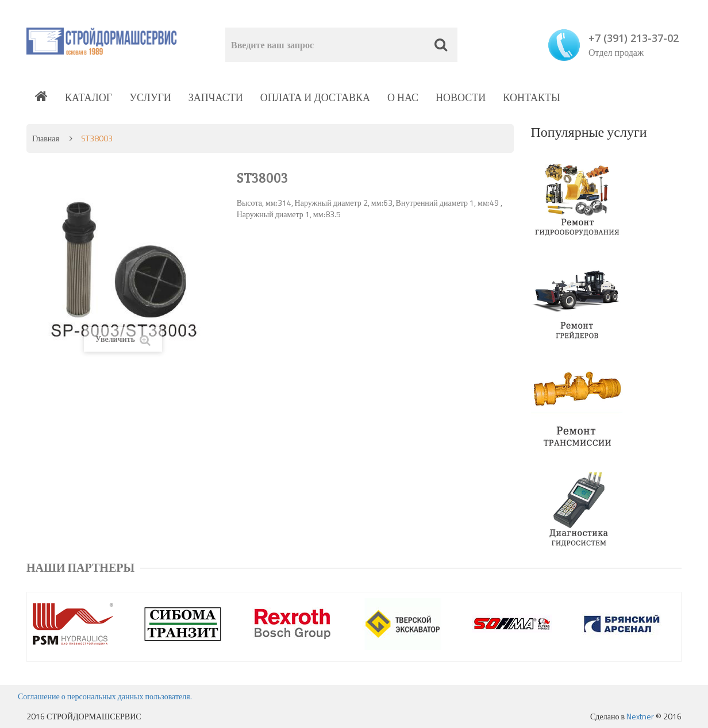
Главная (46, 138)
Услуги (150, 97)
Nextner (640, 716)
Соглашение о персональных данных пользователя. (105, 696)
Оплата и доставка (315, 97)
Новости (461, 97)
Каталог (88, 97)
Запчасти (216, 97)
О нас (403, 97)
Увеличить (123, 339)
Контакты (531, 97)
